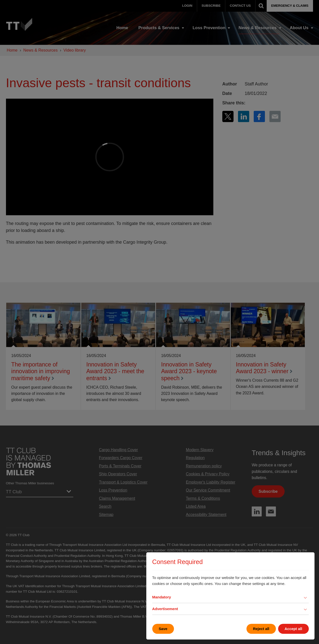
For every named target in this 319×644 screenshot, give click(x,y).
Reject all (261, 629)
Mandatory (162, 597)
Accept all (293, 629)
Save (163, 629)
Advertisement (165, 609)
